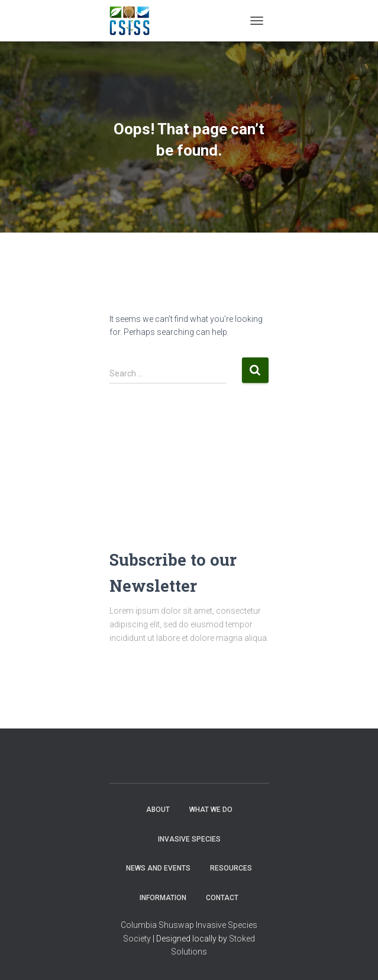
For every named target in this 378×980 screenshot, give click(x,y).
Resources (231, 868)
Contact (222, 898)
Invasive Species (189, 839)
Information (163, 898)
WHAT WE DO (211, 810)
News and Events (158, 868)
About (158, 810)
